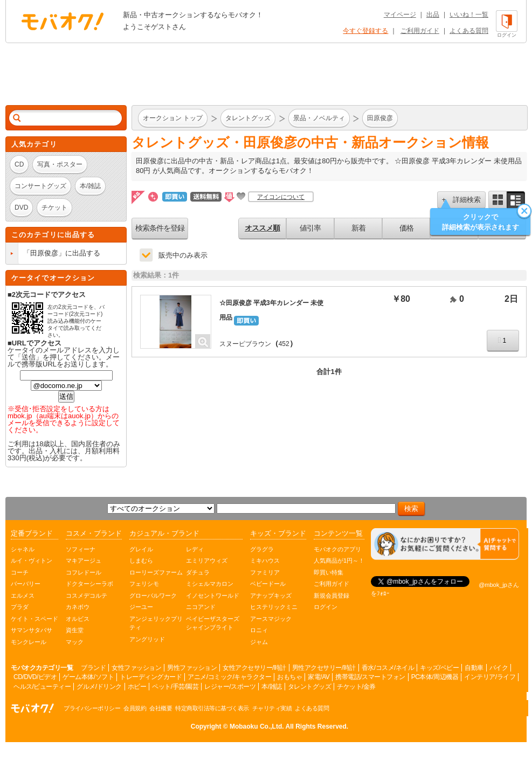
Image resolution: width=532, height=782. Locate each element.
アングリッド (147, 639)
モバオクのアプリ (337, 549)
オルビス (78, 619)
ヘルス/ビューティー (42, 687)
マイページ (400, 15)
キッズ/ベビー (439, 668)
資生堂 (75, 630)
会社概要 (161, 708)
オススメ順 (262, 228)
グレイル (141, 549)
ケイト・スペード (34, 619)
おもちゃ (289, 677)
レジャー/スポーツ (230, 687)
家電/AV (319, 677)
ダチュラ (198, 572)
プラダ (20, 607)
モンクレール (29, 642)
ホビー (137, 687)
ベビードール (268, 584)
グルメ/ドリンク (99, 687)
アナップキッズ (271, 596)
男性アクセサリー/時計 (324, 668)
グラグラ (262, 549)
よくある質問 (469, 31)
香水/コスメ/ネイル (388, 668)
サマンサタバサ (32, 630)
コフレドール (84, 572)
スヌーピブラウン (245, 344)
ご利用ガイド (420, 31)
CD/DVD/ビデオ (35, 677)
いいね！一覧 (469, 15)
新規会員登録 (331, 596)
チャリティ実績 (272, 708)
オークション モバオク (63, 21)
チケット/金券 (356, 687)
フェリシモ (144, 584)
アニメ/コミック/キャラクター (229, 677)
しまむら (141, 560)
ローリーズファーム (156, 572)
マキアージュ (84, 560)
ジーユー (141, 607)
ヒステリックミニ (274, 607)
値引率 (310, 228)
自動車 (474, 668)
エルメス (23, 596)
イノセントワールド (213, 596)
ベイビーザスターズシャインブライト (213, 623)
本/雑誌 (271, 687)
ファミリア (265, 572)
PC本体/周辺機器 (435, 677)
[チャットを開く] (445, 544)
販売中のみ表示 (183, 255)
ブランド (93, 668)
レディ (195, 549)
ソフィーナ (81, 549)
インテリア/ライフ (490, 677)
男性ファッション (192, 668)
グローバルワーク (153, 596)
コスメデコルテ (87, 596)
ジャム (259, 642)
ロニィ (259, 630)
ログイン (326, 607)
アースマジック (271, 619)
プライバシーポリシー (92, 708)
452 (284, 344)
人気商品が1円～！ (339, 560)
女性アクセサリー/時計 (254, 668)
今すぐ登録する (365, 31)
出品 (433, 15)
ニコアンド (201, 607)
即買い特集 (329, 572)
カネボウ (78, 607)
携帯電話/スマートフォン (370, 677)
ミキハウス (265, 560)
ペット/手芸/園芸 (175, 687)
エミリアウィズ (207, 560)
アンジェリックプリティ (156, 623)
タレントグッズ (310, 687)
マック (75, 642)
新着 (358, 228)
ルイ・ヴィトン (32, 560)
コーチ (20, 572)
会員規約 (135, 708)
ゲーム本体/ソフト (88, 677)
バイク (499, 668)
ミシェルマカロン (210, 584)
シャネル (23, 549)
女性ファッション (136, 668)
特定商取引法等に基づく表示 (212, 708)
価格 (406, 228)
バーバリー (26, 584)
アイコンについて (281, 197)
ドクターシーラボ (89, 584)
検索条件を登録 (160, 228)
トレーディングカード (151, 677)
